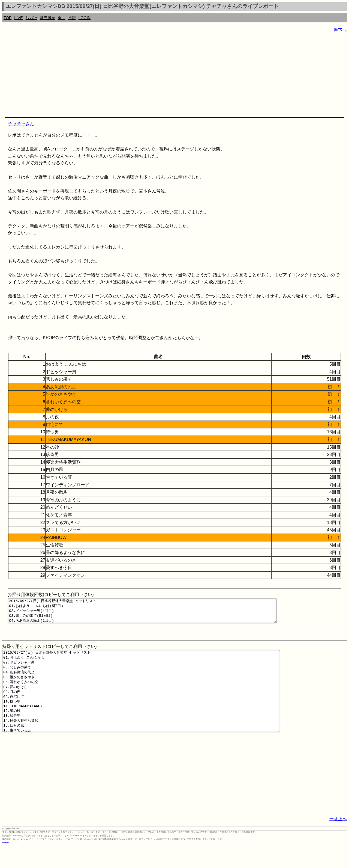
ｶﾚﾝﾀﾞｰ (31, 18)
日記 (72, 18)
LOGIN (85, 18)
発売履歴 (47, 18)
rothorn (6, 864)
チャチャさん (21, 124)
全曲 (62, 18)
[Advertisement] (166, 76)
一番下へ (338, 30)
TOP (7, 18)
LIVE (18, 18)
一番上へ (338, 840)
